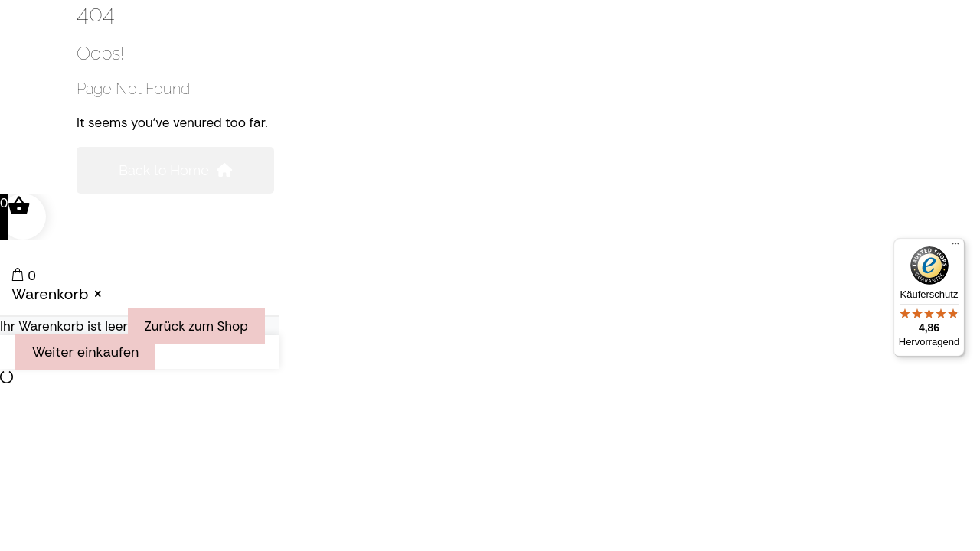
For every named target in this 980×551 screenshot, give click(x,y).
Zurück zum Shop (196, 326)
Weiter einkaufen (85, 352)
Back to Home (175, 170)
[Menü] (955, 247)
